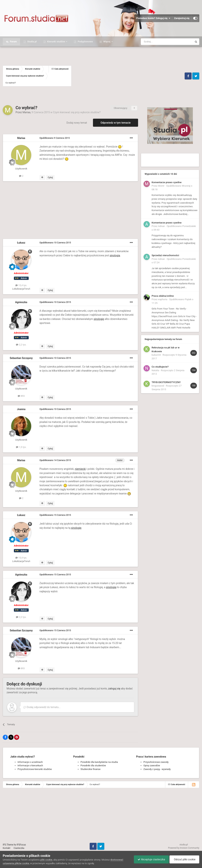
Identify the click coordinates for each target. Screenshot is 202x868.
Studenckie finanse (90, 769)
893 (21, 396)
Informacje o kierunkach (30, 765)
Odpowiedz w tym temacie (116, 123)
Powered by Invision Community (184, 848)
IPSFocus (21, 845)
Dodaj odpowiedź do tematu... (42, 707)
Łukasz (21, 243)
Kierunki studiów (56, 42)
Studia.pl (32, 42)
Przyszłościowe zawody (156, 762)
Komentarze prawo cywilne (167, 182)
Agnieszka (21, 302)
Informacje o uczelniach (30, 762)
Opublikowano (55, 138)
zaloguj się (114, 689)
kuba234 (156, 355)
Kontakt (6, 848)
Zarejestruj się (182, 18)
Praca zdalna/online (163, 296)
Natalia (155, 370)
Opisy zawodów (152, 765)
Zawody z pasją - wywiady (157, 769)
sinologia (115, 255)
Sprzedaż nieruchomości (165, 255)
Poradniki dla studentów (93, 765)
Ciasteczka (19, 848)
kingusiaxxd (158, 386)
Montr (161, 186)
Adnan (162, 226)
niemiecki (80, 469)
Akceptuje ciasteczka (151, 859)
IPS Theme (8, 845)
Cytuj (50, 177)
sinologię (99, 319)
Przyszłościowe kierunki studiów (35, 769)
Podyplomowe (85, 42)
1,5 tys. (21, 447)
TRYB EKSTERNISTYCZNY (166, 382)
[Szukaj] (158, 42)
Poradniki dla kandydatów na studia (99, 762)
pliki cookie (46, 860)
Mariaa (26, 112)
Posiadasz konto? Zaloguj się (153, 18)
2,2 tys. (21, 345)
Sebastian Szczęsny (21, 358)
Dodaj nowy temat (77, 123)
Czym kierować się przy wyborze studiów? (77, 112)
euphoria (163, 299)
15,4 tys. (21, 285)
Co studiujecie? (160, 367)
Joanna (21, 409)
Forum (13, 42)
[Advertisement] (128, 76)
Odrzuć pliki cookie (184, 859)
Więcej (107, 42)
